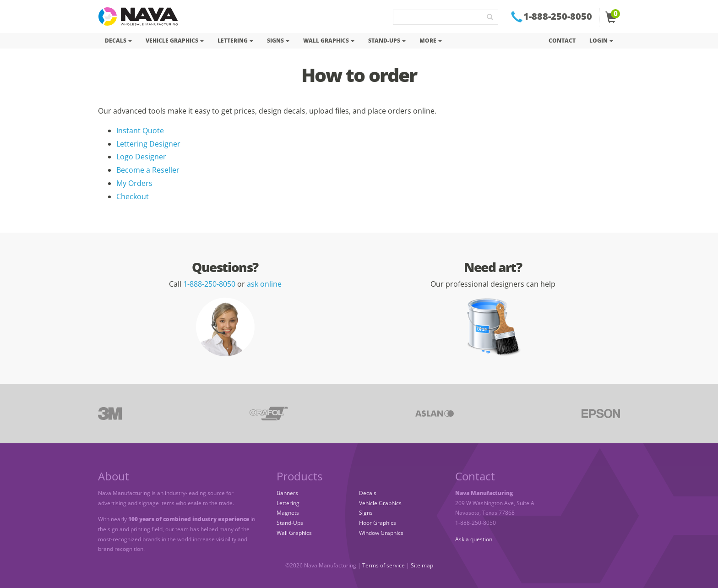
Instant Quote (140, 131)
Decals (368, 493)
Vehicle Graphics (380, 503)
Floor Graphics (378, 523)
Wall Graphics (294, 533)
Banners (287, 493)
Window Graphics (381, 533)
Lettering (288, 503)
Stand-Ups (290, 523)
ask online (264, 284)
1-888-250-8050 (209, 284)
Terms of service (383, 565)
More (431, 41)
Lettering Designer (148, 144)
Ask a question (474, 539)
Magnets (288, 513)
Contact (562, 41)
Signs (366, 513)
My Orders (134, 183)
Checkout (133, 196)
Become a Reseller (148, 170)
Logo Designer (141, 157)
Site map (422, 565)
